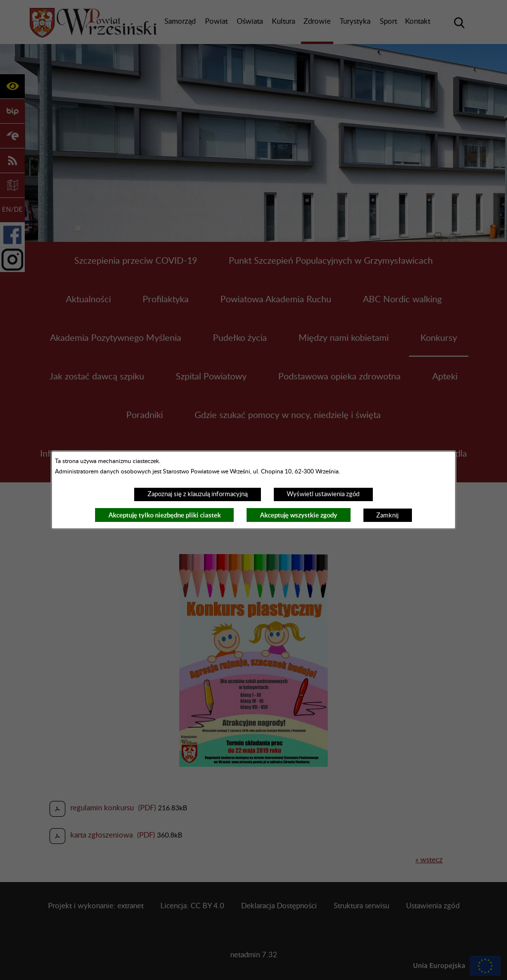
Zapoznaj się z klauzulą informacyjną (198, 494)
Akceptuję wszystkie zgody (299, 515)
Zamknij (387, 515)
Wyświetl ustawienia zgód (323, 494)
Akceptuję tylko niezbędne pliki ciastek (165, 515)
